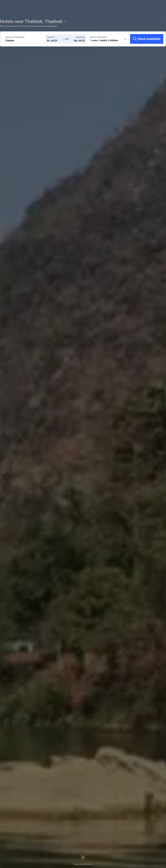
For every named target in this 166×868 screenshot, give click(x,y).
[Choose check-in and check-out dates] (56, 39)
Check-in (51, 37)
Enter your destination (15, 37)
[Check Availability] (147, 39)
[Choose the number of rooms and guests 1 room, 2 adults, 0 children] (108, 39)
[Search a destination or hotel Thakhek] (23, 39)
